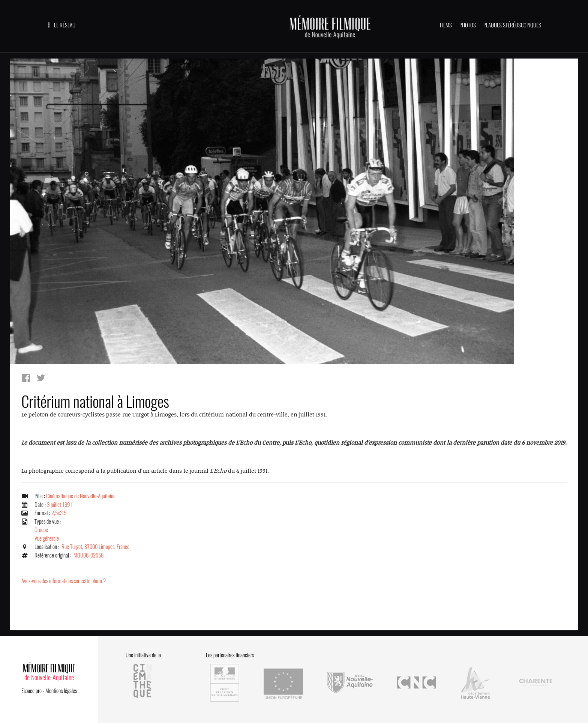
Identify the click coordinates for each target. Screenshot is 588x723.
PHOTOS (468, 25)
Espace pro (31, 691)
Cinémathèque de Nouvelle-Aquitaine (81, 496)
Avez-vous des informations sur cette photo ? (64, 581)
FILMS (446, 25)
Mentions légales (61, 691)
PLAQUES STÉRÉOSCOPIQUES (512, 25)
